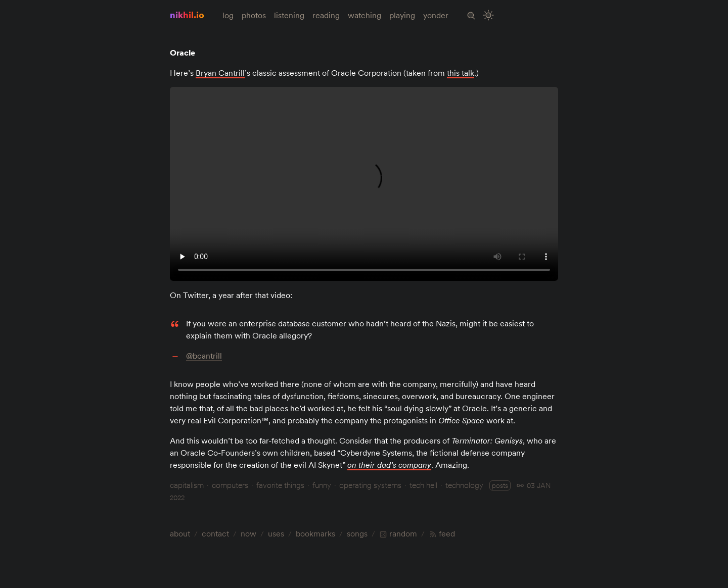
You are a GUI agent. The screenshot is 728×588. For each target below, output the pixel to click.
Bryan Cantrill (220, 73)
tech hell (423, 485)
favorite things (280, 485)
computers (230, 485)
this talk (461, 73)
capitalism (187, 485)
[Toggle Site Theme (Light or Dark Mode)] (489, 15)
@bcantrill (204, 356)
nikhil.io (187, 15)
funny (322, 485)
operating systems (370, 485)
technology (464, 485)
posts (500, 485)
